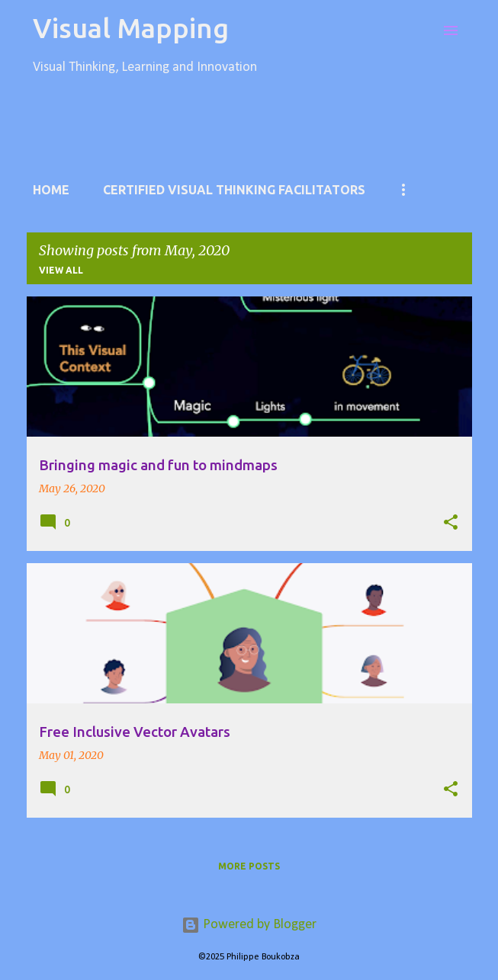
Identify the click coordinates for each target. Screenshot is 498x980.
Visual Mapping (131, 28)
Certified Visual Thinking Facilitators (234, 190)
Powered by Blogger (249, 925)
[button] (451, 523)
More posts (249, 866)
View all (61, 270)
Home (51, 190)
